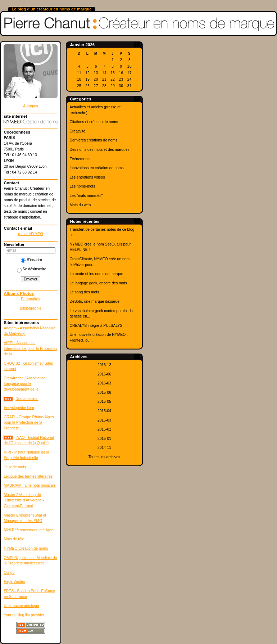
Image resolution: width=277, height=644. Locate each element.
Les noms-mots (82, 186)
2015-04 (104, 411)
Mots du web (80, 205)
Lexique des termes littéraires (28, 476)
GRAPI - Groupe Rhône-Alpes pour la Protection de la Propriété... (29, 423)
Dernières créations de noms (93, 140)
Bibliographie (31, 308)
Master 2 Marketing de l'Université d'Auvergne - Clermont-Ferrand (24, 500)
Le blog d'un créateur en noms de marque (51, 9)
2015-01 (104, 439)
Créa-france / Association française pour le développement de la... (24, 384)
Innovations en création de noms (96, 168)
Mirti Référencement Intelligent (29, 530)
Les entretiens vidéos (87, 177)
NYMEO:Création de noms (26, 548)
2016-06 (104, 374)
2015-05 (104, 402)
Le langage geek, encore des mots (98, 283)
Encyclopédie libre (19, 408)
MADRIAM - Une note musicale (29, 485)
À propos (31, 106)
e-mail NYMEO (30, 234)
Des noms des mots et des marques (99, 150)
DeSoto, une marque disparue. (95, 301)
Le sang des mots (84, 292)
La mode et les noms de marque (96, 274)
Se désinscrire (32, 269)
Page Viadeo (14, 582)
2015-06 (104, 393)
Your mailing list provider (24, 615)
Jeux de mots (15, 467)
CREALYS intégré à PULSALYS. (96, 326)
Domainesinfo (27, 399)
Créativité (77, 131)
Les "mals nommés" (86, 196)
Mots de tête (14, 539)
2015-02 (104, 429)
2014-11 (104, 448)
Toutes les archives (104, 457)
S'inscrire (31, 260)
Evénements (80, 159)
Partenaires (30, 299)
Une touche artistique (21, 606)
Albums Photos (19, 293)
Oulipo (9, 573)
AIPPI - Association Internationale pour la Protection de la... (30, 348)
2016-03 (104, 383)
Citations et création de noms (94, 122)
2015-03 (104, 420)
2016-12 (104, 365)
